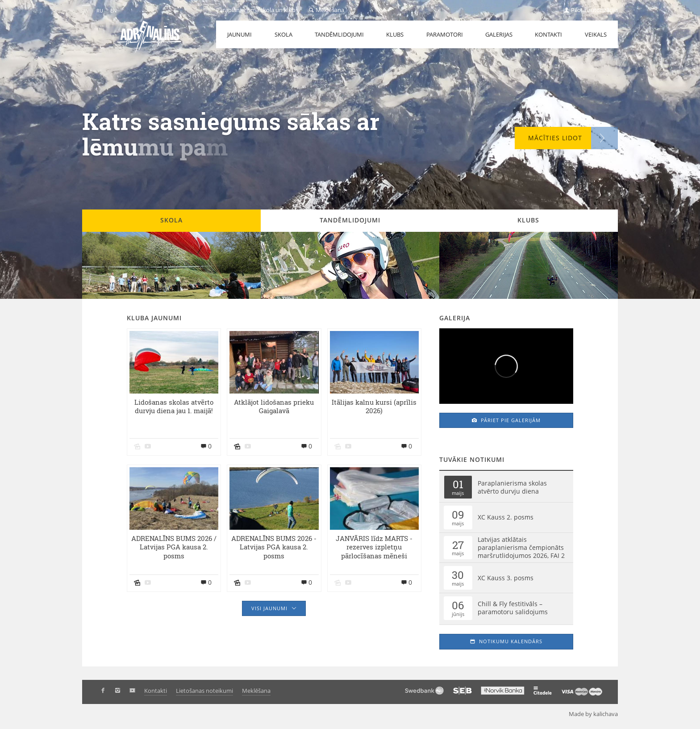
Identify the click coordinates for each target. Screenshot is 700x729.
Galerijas (499, 34)
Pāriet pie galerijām (506, 420)
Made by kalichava (597, 714)
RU (100, 10)
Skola (283, 34)
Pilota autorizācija (591, 10)
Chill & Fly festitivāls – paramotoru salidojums (513, 608)
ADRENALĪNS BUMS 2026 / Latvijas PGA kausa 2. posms (174, 547)
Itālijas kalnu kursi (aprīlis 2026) (374, 407)
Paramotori (445, 34)
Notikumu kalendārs (506, 641)
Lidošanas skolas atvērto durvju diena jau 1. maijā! (174, 407)
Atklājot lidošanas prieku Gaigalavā (274, 407)
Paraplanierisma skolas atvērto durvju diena (512, 487)
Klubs (395, 34)
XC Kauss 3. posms (506, 578)
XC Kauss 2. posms (506, 517)
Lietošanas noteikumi (204, 691)
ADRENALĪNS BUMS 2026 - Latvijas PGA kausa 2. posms (274, 547)
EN (113, 10)
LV (86, 10)
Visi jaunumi (274, 608)
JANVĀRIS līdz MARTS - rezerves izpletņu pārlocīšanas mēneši (374, 547)
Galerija (455, 318)
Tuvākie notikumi (472, 459)
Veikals (596, 34)
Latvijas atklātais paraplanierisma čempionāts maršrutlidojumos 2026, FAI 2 (521, 547)
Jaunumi (240, 34)
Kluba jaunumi (154, 318)
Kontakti (548, 34)
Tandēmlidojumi (339, 34)
